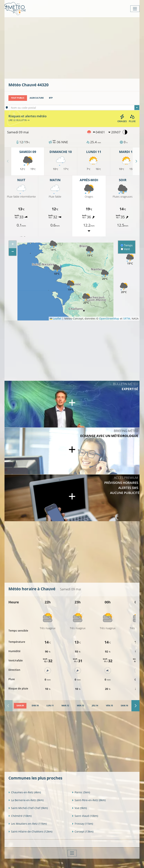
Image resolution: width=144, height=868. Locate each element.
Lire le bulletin (19, 120)
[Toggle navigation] (135, 9)
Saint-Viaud (85, 816)
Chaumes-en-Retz (25, 792)
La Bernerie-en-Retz (26, 800)
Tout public (18, 98)
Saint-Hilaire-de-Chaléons (30, 831)
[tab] (20, 706)
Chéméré (20, 816)
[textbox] (74, 108)
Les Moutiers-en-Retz (28, 824)
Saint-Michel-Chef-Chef (28, 808)
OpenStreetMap (109, 318)
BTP (51, 98)
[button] (53, 246)
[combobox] (74, 108)
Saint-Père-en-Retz (89, 800)
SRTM (127, 318)
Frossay (82, 824)
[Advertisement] (76, 48)
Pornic (81, 792)
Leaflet (55, 318)
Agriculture (37, 98)
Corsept (83, 831)
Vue (79, 808)
